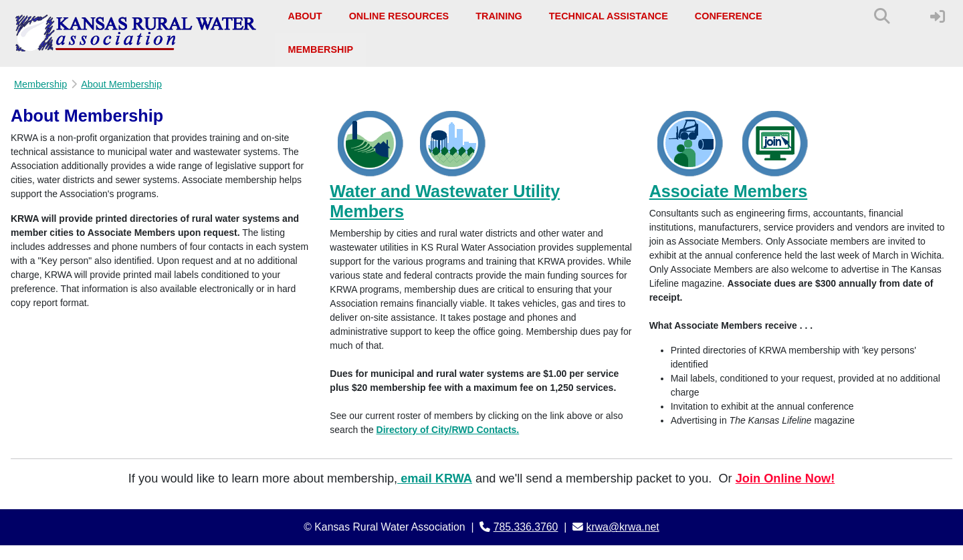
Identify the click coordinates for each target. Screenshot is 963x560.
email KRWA (436, 478)
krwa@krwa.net (623, 527)
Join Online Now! (785, 478)
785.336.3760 (526, 527)
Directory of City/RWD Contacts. (448, 430)
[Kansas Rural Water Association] (136, 33)
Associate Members (729, 191)
